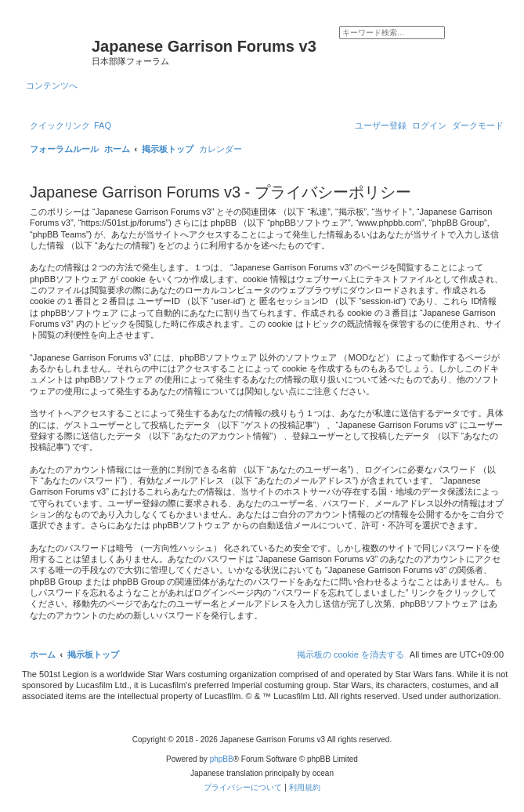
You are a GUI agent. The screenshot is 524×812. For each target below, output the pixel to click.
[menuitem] (103, 125)
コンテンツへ (52, 85)
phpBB (222, 759)
